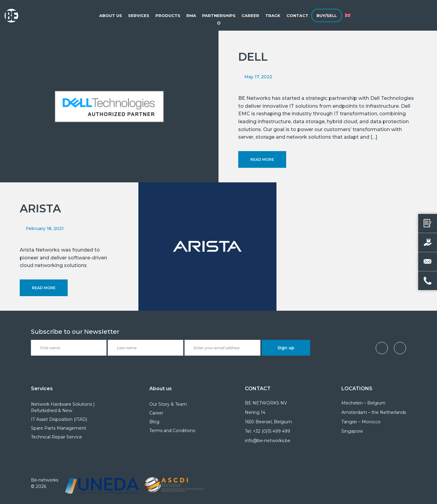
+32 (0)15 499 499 (271, 431)
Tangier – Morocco (361, 422)
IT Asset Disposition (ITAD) (59, 419)
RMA (191, 15)
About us (161, 389)
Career (250, 15)
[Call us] (428, 281)
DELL (253, 57)
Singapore (352, 431)
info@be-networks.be (268, 441)
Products (168, 15)
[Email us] (428, 262)
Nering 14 (255, 412)
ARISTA (40, 208)
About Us (111, 15)
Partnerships (219, 15)
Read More (262, 159)
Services (139, 15)
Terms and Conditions (172, 431)
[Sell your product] (428, 242)
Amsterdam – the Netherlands (374, 412)
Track (273, 15)
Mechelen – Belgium (363, 403)
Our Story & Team (168, 404)
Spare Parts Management (59, 428)
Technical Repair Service (56, 437)
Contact (297, 15)
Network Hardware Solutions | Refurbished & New (63, 407)
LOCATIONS (357, 389)
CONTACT (258, 389)
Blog (154, 422)
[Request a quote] (428, 223)
